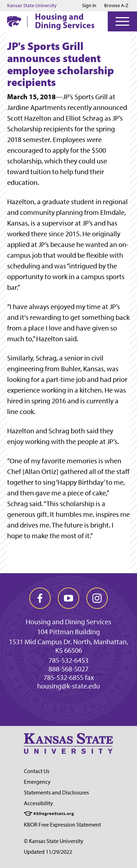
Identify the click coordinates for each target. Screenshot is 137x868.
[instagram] (97, 598)
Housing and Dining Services (65, 21)
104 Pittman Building (68, 632)
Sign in (89, 6)
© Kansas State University (54, 841)
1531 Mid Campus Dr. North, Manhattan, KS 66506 (68, 646)
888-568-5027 (68, 669)
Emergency (37, 782)
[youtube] (68, 598)
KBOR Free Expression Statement (62, 825)
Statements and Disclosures (56, 793)
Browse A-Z (116, 6)
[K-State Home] (14, 21)
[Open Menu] (122, 21)
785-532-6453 (68, 660)
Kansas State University (32, 6)
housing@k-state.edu (68, 686)
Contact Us (37, 771)
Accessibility (39, 803)
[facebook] (40, 598)
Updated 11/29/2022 (48, 852)
